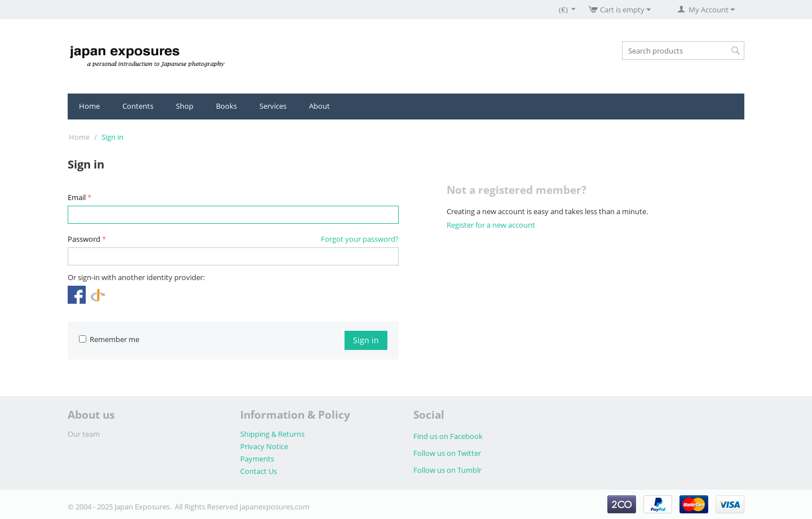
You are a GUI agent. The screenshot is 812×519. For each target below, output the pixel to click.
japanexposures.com (275, 507)
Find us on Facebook (448, 436)
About (319, 106)
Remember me (109, 339)
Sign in (366, 340)
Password (84, 239)
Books (226, 106)
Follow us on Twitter (447, 453)
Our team (84, 434)
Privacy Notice (264, 446)
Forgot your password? (360, 239)
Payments (257, 459)
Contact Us (259, 471)
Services (273, 106)
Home (89, 106)
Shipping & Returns (272, 434)
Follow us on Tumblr (447, 470)
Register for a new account (491, 225)
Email (77, 197)
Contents (138, 106)
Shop (185, 106)
